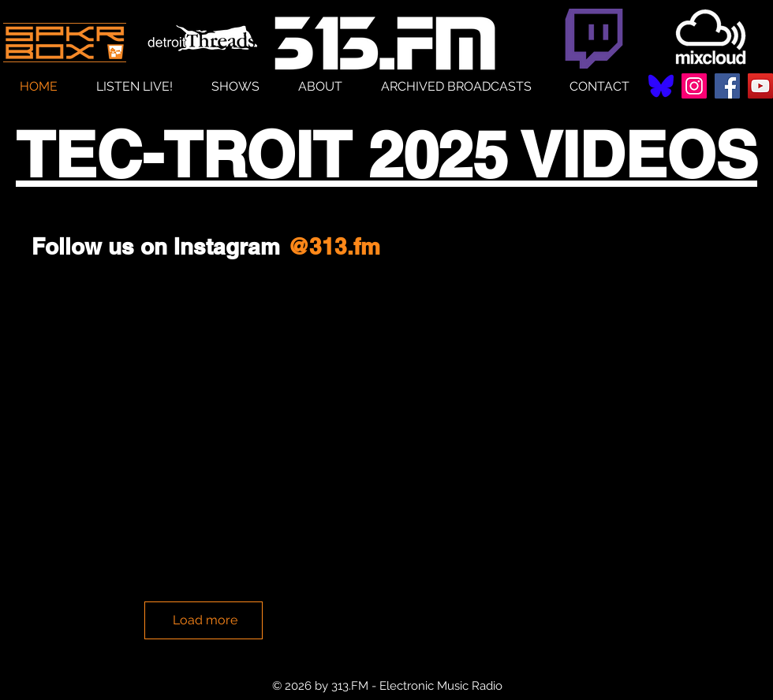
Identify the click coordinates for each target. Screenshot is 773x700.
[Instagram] (694, 86)
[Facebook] (727, 86)
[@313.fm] (333, 246)
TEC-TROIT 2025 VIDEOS (386, 154)
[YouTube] (760, 86)
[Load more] (204, 620)
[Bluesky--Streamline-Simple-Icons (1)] (661, 86)
